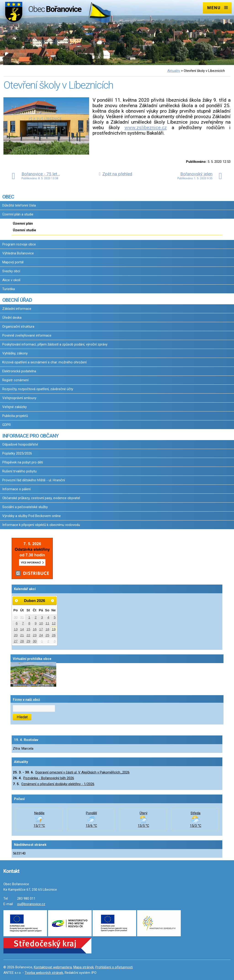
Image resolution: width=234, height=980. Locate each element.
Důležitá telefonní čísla (19, 205)
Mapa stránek (84, 967)
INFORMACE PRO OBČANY (30, 436)
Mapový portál (13, 262)
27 (16, 641)
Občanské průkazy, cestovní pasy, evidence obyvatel (41, 498)
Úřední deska (12, 318)
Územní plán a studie (18, 214)
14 (22, 629)
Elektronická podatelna (19, 371)
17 (41, 629)
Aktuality (174, 71)
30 (16, 617)
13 (16, 629)
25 (47, 635)
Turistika (9, 289)
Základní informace (17, 309)
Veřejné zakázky (15, 407)
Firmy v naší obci (26, 700)
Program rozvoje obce (19, 244)
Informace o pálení (16, 489)
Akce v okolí (11, 280)
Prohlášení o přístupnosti (114, 967)
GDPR (7, 425)
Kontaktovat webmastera (53, 967)
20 (16, 635)
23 (35, 635)
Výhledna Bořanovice (18, 253)
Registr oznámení (15, 380)
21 (22, 635)
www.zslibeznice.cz (146, 128)
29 (28, 641)
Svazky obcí (11, 271)
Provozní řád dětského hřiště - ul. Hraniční (34, 480)
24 (41, 635)
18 (47, 629)
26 (54, 635)
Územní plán (23, 223)
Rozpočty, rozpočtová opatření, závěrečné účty (38, 389)
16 (35, 629)
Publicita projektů (15, 416)
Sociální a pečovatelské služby (25, 507)
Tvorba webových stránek (44, 973)
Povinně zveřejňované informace (27, 335)
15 (28, 629)
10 (41, 623)
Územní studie (24, 230)
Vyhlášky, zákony (15, 353)
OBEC (8, 197)
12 (54, 623)
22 (28, 635)
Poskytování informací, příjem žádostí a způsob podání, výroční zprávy (55, 344)
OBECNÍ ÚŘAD (17, 300)
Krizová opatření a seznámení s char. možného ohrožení (44, 362)
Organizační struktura (18, 327)
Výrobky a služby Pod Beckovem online (32, 516)
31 (22, 617)
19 (54, 629)
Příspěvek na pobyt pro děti (23, 462)
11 (47, 623)
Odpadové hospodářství (20, 444)
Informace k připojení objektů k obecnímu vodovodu (41, 525)
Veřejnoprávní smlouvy (19, 398)
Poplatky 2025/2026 (17, 453)
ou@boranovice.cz (31, 904)
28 (22, 641)
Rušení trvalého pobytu (19, 471)
